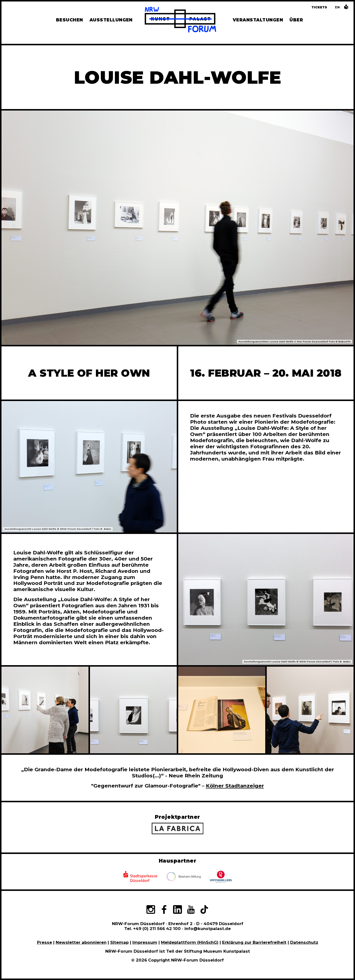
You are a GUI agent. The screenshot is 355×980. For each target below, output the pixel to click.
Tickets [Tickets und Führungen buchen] (319, 7)
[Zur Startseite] (180, 20)
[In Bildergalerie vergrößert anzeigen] (45, 710)
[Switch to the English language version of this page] (337, 7)
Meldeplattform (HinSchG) (190, 942)
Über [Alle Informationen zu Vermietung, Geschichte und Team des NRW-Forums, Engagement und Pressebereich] (296, 20)
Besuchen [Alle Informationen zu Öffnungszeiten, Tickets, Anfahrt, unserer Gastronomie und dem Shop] (70, 20)
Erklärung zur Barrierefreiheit (254, 942)
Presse (44, 942)
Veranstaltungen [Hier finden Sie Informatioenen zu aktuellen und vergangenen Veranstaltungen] (258, 20)
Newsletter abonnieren (81, 942)
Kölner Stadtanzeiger (235, 786)
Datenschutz (304, 942)
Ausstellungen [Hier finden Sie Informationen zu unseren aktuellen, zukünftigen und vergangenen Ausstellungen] (111, 20)
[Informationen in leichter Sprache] (346, 8)
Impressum (145, 942)
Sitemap (119, 942)
